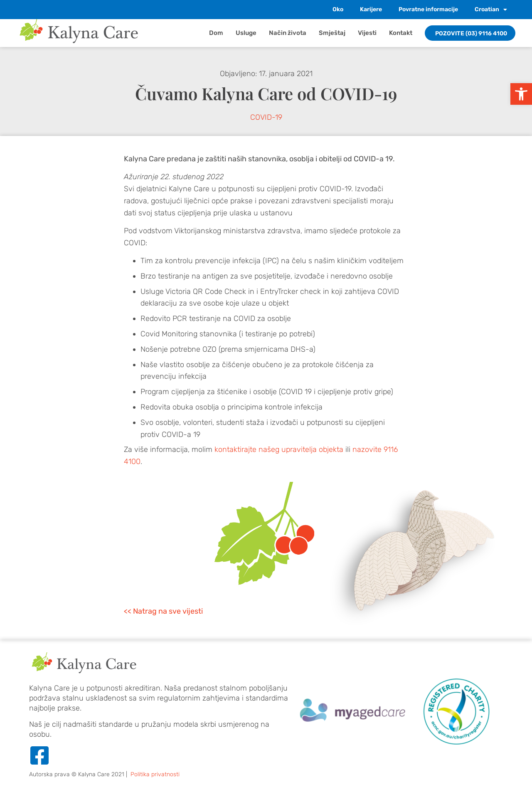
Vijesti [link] (367, 33)
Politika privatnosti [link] (155, 774)
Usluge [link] (246, 33)
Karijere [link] (371, 9)
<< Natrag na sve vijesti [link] (163, 611)
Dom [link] (216, 33)
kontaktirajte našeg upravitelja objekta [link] (279, 449)
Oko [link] (338, 9)
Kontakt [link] (401, 33)
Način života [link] (288, 33)
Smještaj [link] (332, 33)
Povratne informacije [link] (428, 9)
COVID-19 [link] (266, 117)
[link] (521, 94)
